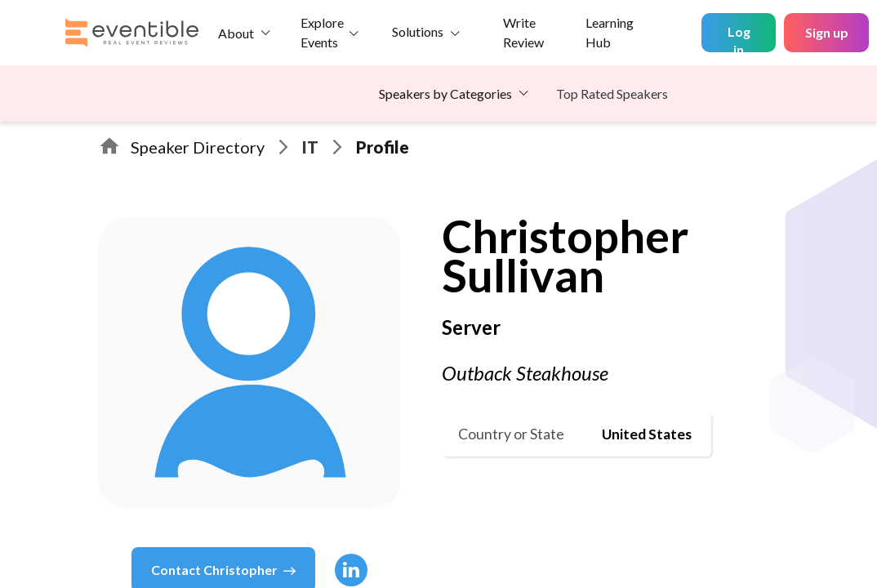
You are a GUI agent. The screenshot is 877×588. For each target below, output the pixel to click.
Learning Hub (610, 32)
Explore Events (322, 32)
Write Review (523, 32)
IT (310, 147)
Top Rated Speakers (612, 94)
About (236, 33)
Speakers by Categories (445, 94)
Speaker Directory (198, 147)
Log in (739, 38)
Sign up (827, 32)
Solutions (418, 31)
